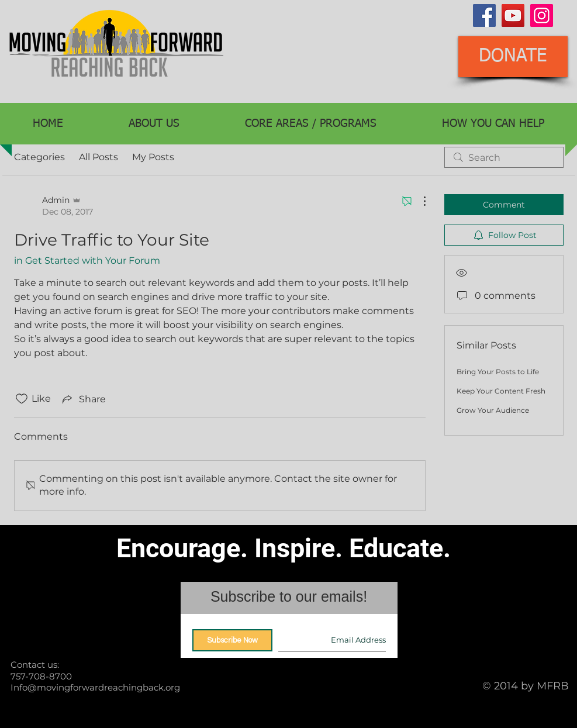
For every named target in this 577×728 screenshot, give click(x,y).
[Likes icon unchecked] (22, 399)
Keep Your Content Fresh (501, 391)
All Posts (99, 157)
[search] (504, 157)
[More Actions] (419, 201)
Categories (39, 157)
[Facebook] (484, 15)
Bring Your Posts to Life (498, 372)
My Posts (153, 157)
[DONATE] (513, 57)
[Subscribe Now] (232, 640)
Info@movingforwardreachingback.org (95, 687)
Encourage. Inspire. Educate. (284, 548)
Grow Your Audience (493, 410)
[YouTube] (513, 15)
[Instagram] (542, 15)
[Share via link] (83, 399)
